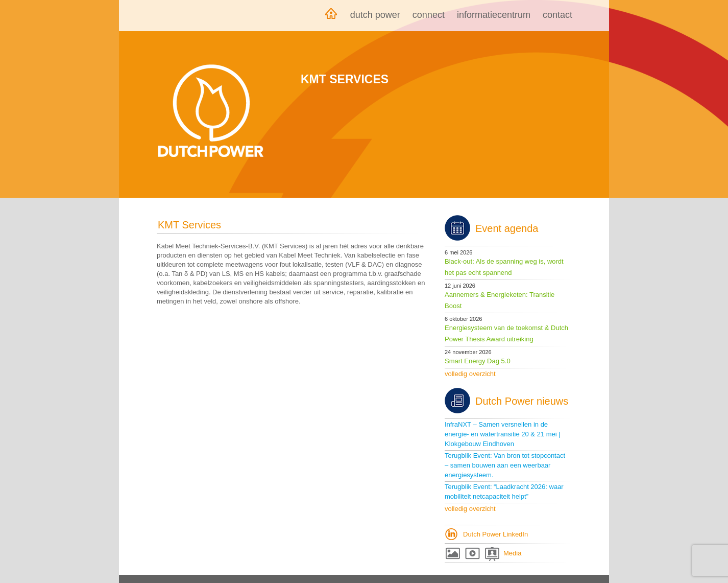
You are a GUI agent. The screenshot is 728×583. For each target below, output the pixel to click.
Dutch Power (375, 15)
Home (331, 16)
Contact (557, 15)
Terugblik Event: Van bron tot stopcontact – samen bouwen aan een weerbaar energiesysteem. (505, 465)
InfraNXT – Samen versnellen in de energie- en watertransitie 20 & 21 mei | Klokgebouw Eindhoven (503, 434)
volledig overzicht (470, 374)
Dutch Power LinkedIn (495, 534)
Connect (429, 15)
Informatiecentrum (494, 15)
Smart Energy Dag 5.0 (478, 361)
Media (512, 553)
